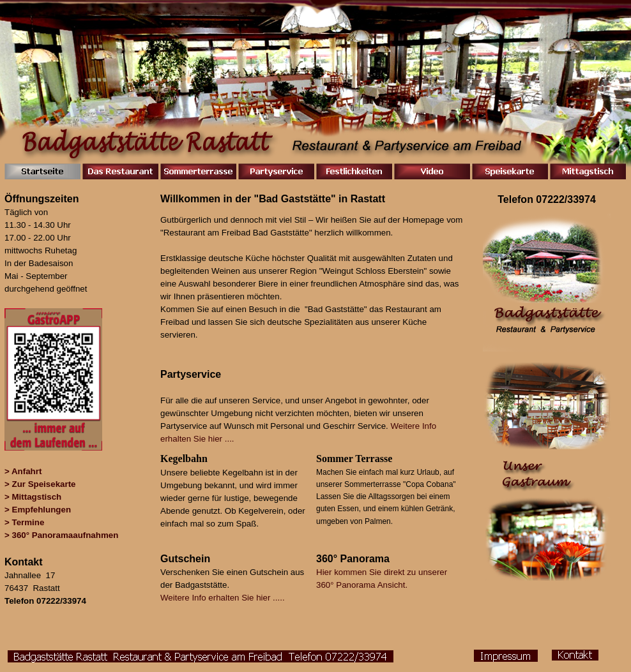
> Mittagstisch (33, 497)
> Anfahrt (23, 471)
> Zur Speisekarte (40, 484)
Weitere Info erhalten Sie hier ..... (223, 598)
